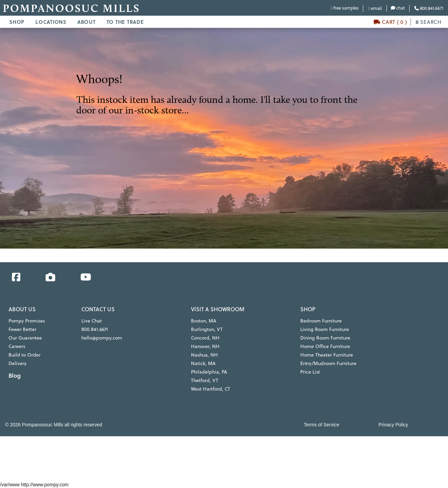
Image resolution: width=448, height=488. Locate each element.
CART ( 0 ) (390, 22)
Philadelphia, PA (209, 372)
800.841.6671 (429, 8)
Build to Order (25, 355)
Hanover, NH (205, 346)
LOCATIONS (51, 22)
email (375, 8)
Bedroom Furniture (321, 321)
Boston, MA (204, 321)
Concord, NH (205, 338)
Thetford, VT (205, 380)
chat (398, 8)
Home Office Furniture (325, 346)
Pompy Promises (27, 321)
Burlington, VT (207, 329)
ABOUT (86, 22)
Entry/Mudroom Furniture (328, 363)
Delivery (18, 363)
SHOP (17, 22)
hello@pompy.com (102, 338)
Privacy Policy (393, 425)
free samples (345, 8)
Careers (17, 346)
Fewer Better (22, 329)
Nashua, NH (204, 355)
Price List (310, 372)
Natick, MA (203, 363)
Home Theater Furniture (327, 355)
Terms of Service (321, 425)
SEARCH (429, 22)
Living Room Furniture (325, 329)
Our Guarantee (25, 338)
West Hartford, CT (211, 389)
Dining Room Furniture (325, 338)
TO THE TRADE (125, 22)
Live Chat (92, 321)
